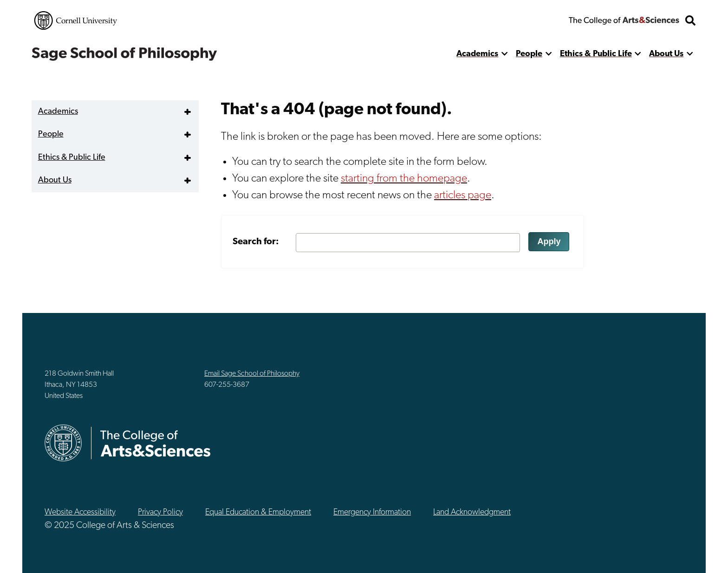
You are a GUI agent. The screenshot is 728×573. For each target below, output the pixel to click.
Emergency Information (372, 512)
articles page (463, 195)
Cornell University (76, 20)
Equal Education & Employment (258, 512)
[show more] (504, 54)
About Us (666, 54)
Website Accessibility (80, 512)
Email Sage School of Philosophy (252, 374)
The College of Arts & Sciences (624, 20)
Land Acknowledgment (472, 512)
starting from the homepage (404, 179)
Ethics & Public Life (596, 54)
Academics (477, 54)
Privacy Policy (160, 512)
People (529, 54)
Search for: (256, 242)
